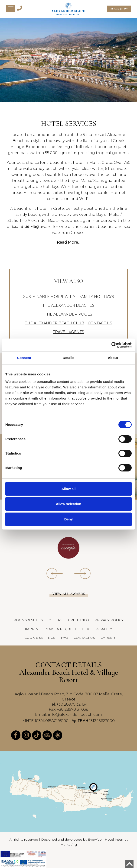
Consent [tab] (24, 358)
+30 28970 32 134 (72, 704)
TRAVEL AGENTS (68, 332)
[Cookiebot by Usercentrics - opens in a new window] (111, 345)
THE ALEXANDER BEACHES (68, 305)
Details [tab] (68, 358)
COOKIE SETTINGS (40, 638)
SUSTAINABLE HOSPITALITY (49, 297)
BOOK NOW (119, 9)
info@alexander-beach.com (75, 715)
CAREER (108, 638)
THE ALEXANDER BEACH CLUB (55, 323)
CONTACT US (100, 323)
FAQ (64, 638)
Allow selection (68, 504)
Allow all (69, 489)
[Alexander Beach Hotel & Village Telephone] (20, 8)
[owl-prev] (55, 573)
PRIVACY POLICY (109, 620)
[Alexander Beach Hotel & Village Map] (68, 792)
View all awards (69, 594)
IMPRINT (32, 629)
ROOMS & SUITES (28, 620)
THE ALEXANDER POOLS (68, 314)
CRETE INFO (78, 620)
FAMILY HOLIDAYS (97, 297)
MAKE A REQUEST (61, 629)
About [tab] (113, 358)
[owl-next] (82, 573)
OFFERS (55, 620)
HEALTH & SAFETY (97, 629)
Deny (69, 519)
